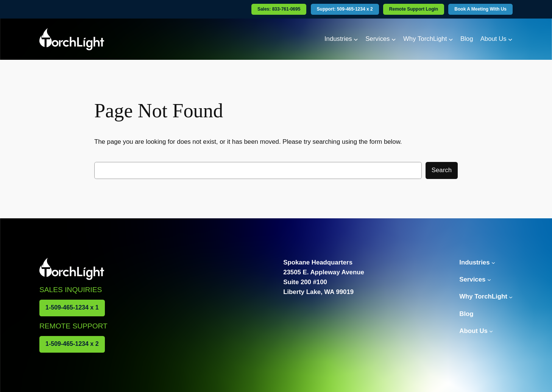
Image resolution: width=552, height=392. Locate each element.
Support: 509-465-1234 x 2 (345, 9)
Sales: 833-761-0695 (279, 9)
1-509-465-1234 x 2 (72, 344)
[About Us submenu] (510, 39)
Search (442, 170)
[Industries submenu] (356, 39)
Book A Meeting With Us (480, 9)
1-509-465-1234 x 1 (72, 307)
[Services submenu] (394, 39)
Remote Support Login (414, 9)
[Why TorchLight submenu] (451, 39)
